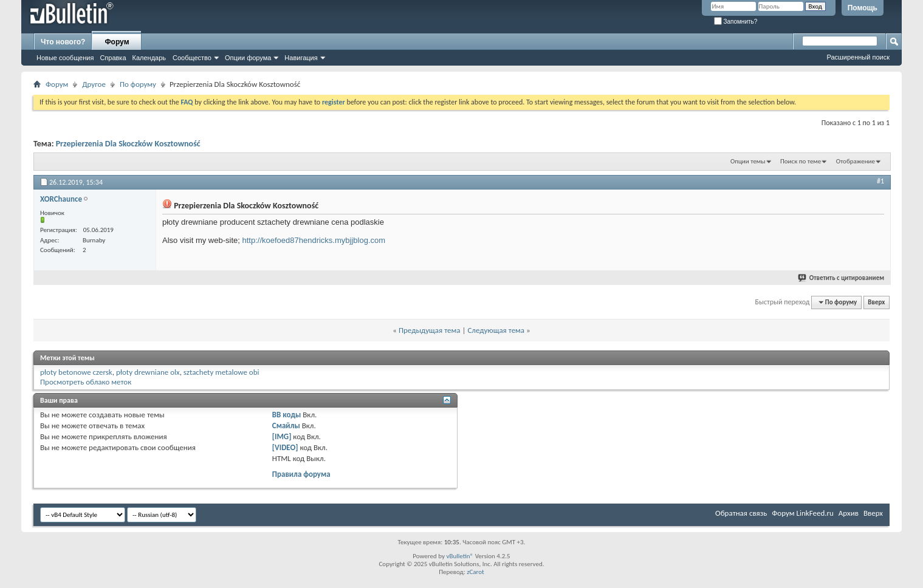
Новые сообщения (65, 58)
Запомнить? (736, 22)
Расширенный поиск (858, 57)
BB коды (287, 415)
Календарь (149, 58)
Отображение (856, 161)
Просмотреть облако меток (86, 382)
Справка (113, 58)
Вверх (876, 302)
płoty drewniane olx (148, 372)
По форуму (138, 84)
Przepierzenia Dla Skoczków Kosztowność (128, 144)
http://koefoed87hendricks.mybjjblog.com (314, 240)
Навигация (301, 58)
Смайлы (286, 426)
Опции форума (248, 58)
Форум (117, 42)
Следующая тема (496, 330)
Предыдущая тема (430, 330)
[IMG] (282, 436)
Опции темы (748, 161)
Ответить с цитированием (842, 278)
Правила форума (301, 474)
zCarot (475, 572)
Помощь (863, 8)
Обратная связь (741, 513)
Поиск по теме (801, 161)
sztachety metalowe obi (221, 372)
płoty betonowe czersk (76, 372)
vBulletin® (460, 556)
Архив (849, 513)
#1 (880, 181)
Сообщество (192, 58)
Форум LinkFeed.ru (803, 513)
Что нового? (63, 42)
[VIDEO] (285, 447)
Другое (94, 84)
